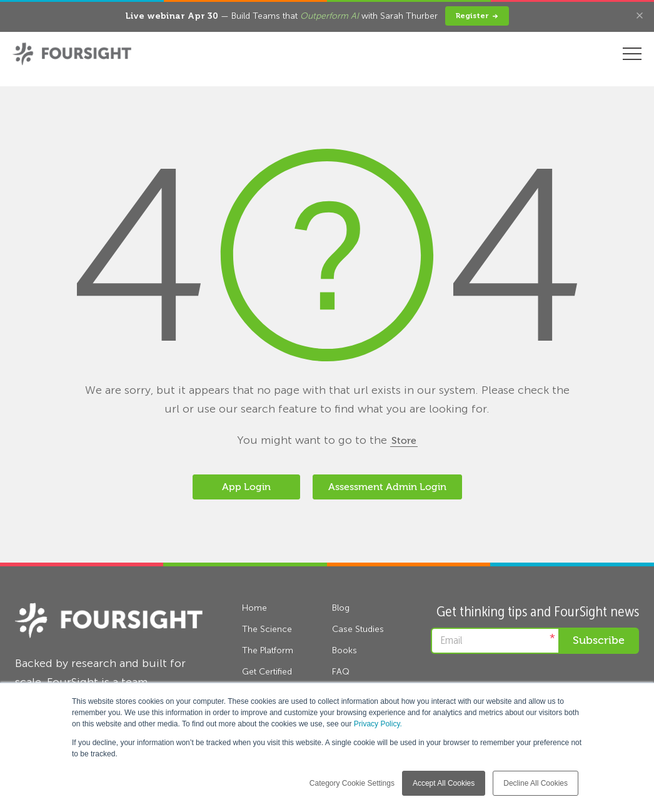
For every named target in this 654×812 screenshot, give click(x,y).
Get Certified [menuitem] (267, 672)
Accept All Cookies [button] (444, 783)
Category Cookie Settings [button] (352, 783)
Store (404, 441)
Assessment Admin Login (387, 487)
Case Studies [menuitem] (358, 629)
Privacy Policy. (378, 724)
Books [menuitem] (345, 650)
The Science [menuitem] (267, 629)
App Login (246, 487)
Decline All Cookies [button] (536, 783)
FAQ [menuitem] (341, 672)
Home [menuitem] (254, 608)
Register (477, 16)
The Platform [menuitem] (268, 650)
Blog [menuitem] (341, 608)
